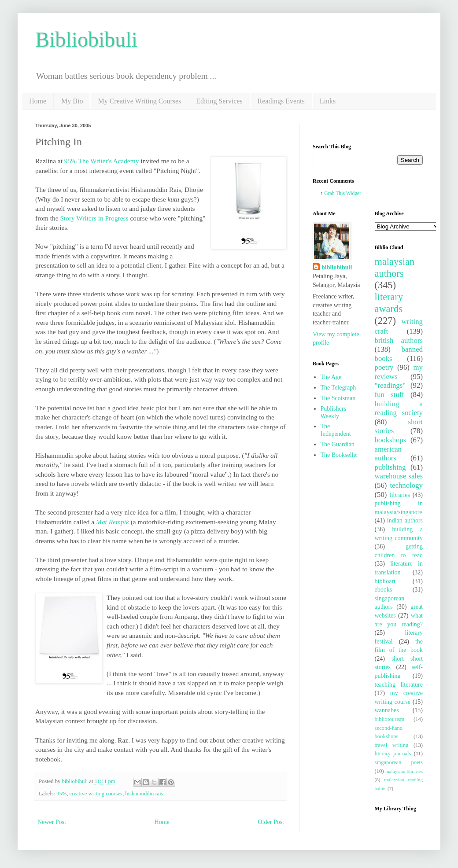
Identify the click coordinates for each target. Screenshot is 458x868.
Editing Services (219, 101)
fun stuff (390, 395)
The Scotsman (338, 398)
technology (406, 485)
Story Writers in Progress (95, 218)
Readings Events (281, 101)
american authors (388, 454)
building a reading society (399, 408)
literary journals (393, 754)
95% (61, 794)
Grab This (335, 193)
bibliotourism (390, 719)
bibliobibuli (337, 267)
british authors (399, 340)
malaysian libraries (404, 771)
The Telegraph (338, 388)
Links (328, 101)
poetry (384, 367)
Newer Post (52, 822)
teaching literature (399, 685)
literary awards (389, 303)
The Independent (336, 430)
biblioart (385, 581)
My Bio (72, 101)
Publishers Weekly (333, 412)
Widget (354, 193)
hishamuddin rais (144, 794)
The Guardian (338, 444)
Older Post (271, 822)
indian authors (405, 520)
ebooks (384, 590)
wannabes (387, 710)
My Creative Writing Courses (139, 101)
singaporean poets (399, 762)
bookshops (391, 440)
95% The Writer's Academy (102, 161)
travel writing (392, 745)
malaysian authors (395, 268)
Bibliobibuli (86, 39)
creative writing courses (96, 794)
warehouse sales (399, 476)
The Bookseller (340, 455)
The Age (331, 377)
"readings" (390, 385)
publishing (390, 467)
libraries (400, 495)
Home (38, 101)
